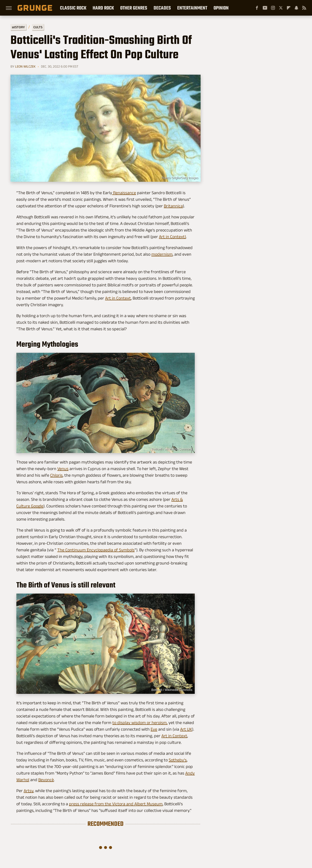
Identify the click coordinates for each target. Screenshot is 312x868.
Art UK (186, 729)
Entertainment (192, 8)
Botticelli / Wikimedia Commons (172, 449)
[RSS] (304, 8)
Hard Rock (103, 8)
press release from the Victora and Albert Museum (116, 804)
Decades (162, 8)
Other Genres (134, 8)
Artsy (29, 791)
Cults (38, 27)
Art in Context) (172, 237)
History (18, 27)
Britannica (173, 206)
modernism (162, 254)
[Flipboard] (289, 8)
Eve (154, 729)
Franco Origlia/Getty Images (180, 178)
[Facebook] (257, 8)
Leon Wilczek (25, 66)
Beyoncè (46, 780)
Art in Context (118, 298)
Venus (63, 469)
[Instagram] (273, 8)
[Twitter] (281, 8)
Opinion (221, 8)
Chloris (56, 475)
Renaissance (124, 193)
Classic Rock (73, 8)
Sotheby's (178, 760)
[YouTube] (265, 8)
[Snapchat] (296, 8)
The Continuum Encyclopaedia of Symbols (96, 550)
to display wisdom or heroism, (140, 723)
